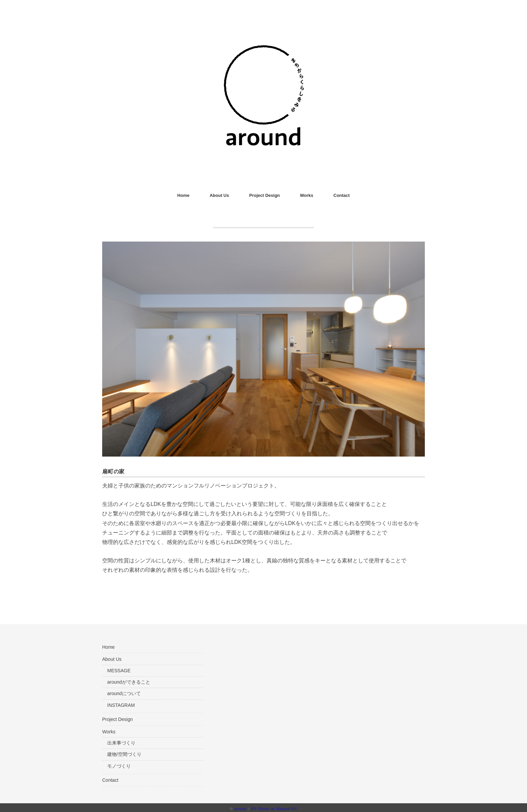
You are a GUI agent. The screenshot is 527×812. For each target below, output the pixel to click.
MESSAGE (119, 669)
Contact (341, 195)
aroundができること (129, 680)
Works (307, 195)
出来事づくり (121, 741)
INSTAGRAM (121, 703)
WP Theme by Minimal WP (274, 807)
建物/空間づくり (124, 753)
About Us (219, 195)
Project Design (264, 195)
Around (240, 807)
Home (184, 195)
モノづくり (119, 764)
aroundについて (124, 692)
